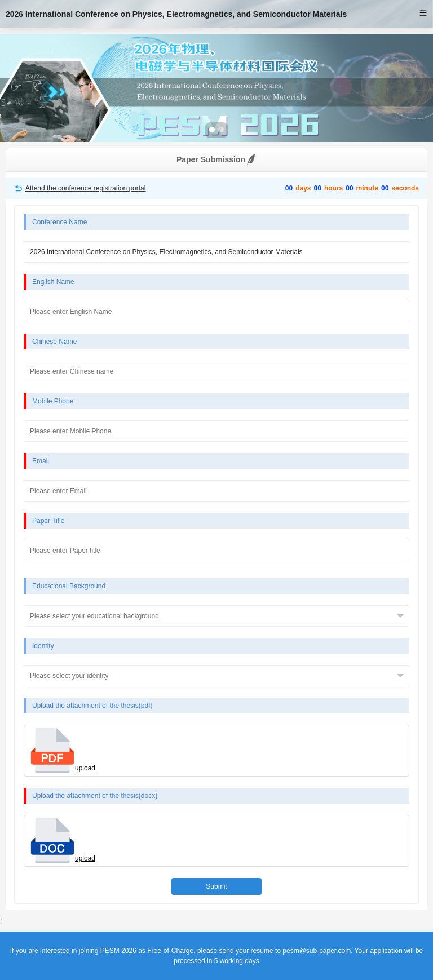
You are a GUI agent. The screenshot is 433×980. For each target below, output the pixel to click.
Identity (43, 646)
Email (41, 461)
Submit (216, 886)
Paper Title (48, 521)
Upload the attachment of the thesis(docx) (95, 796)
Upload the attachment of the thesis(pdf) (92, 706)
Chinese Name (54, 342)
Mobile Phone (53, 401)
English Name (53, 282)
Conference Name (59, 222)
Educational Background (69, 586)
